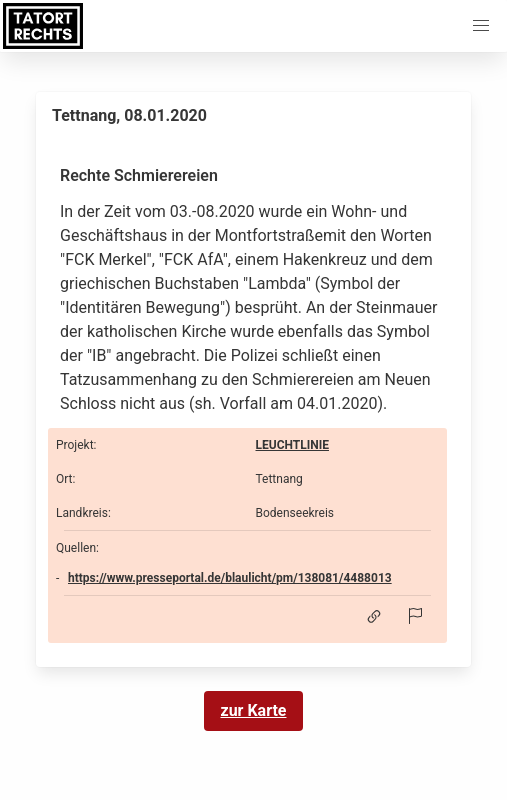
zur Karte (254, 710)
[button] (481, 26)
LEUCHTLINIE (292, 445)
